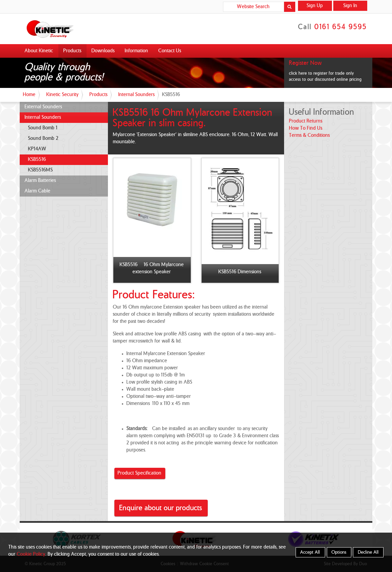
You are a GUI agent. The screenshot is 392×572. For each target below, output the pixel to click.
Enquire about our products (161, 508)
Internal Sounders (137, 95)
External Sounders (43, 107)
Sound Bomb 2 (43, 139)
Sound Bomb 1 (43, 128)
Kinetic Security (63, 95)
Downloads (103, 51)
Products (72, 51)
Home (29, 95)
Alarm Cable (38, 191)
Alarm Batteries (40, 181)
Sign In (350, 6)
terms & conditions (310, 135)
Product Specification (140, 473)
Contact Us (170, 51)
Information (137, 51)
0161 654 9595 (341, 27)
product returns (306, 121)
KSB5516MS (41, 170)
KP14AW (37, 149)
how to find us (306, 128)
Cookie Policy (31, 554)
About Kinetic (39, 51)
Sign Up (315, 6)
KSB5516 (37, 160)
